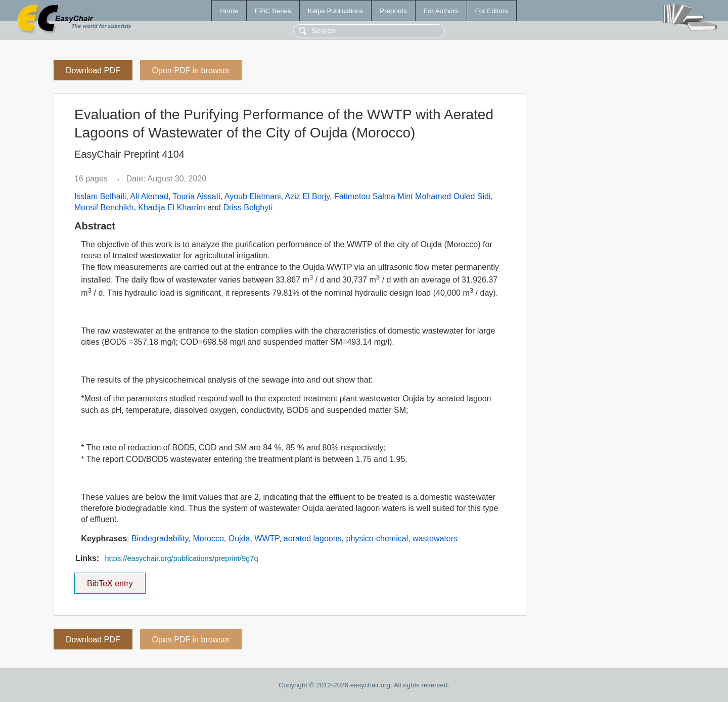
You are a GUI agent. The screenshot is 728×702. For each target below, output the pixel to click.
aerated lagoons (313, 539)
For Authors (441, 11)
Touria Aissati (196, 196)
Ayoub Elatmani (253, 196)
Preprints (393, 11)
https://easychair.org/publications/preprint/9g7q (181, 558)
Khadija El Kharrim (172, 207)
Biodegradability (160, 539)
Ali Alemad (149, 196)
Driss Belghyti (248, 207)
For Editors (492, 11)
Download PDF (93, 71)
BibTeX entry (110, 580)
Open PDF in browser (191, 71)
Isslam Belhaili (100, 196)
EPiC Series (273, 11)
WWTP (267, 539)
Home (229, 11)
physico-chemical (377, 539)
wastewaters (435, 539)
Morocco (209, 539)
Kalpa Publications (336, 11)
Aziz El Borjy (308, 196)
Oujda (239, 539)
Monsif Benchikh (104, 207)
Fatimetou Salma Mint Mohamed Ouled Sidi (412, 196)
